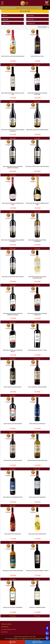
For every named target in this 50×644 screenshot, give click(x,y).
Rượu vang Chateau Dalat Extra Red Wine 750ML (37, 94)
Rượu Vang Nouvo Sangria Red (13, 534)
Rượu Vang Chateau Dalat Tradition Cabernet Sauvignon (13, 314)
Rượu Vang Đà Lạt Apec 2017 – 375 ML (37, 350)
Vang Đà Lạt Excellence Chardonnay (13, 607)
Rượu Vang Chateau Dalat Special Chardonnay (37, 241)
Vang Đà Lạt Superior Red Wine (37, 607)
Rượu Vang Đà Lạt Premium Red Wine (13, 497)
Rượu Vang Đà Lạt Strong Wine (37, 497)
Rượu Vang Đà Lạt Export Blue (37, 424)
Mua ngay (13, 65)
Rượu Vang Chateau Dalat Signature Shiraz (37, 167)
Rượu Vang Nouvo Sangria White (37, 534)
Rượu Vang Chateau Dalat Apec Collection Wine (13, 94)
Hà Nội (13, 642)
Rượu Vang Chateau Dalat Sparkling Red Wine (13, 204)
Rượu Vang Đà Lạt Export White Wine (37, 460)
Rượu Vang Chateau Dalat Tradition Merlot (13, 351)
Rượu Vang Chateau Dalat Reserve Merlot (37, 130)
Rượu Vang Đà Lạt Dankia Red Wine (37, 387)
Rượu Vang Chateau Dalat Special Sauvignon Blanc (37, 277)
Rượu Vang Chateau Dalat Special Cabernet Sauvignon (13, 241)
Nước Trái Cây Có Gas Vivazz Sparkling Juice (13, 56)
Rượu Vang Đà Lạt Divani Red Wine (13, 424)
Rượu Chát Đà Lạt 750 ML (37, 56)
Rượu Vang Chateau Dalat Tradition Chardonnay (37, 314)
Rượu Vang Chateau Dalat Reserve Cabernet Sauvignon (13, 130)
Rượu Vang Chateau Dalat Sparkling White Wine (37, 204)
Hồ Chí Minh (37, 642)
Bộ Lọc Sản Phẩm (25, 11)
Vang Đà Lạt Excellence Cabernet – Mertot (37, 571)
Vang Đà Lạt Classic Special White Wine (13, 571)
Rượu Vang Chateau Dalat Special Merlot (13, 277)
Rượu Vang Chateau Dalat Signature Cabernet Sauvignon (13, 167)
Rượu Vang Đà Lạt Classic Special (13, 387)
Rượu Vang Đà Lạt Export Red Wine (13, 460)
